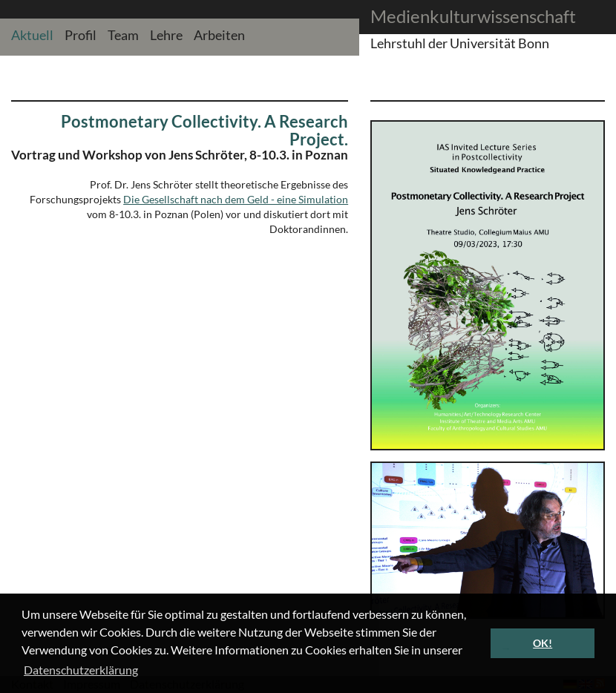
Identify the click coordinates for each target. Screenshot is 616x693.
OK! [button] (543, 643)
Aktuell (32, 35)
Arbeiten (219, 35)
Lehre (166, 35)
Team (123, 35)
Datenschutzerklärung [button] (81, 670)
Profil (81, 35)
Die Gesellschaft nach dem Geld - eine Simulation (236, 199)
